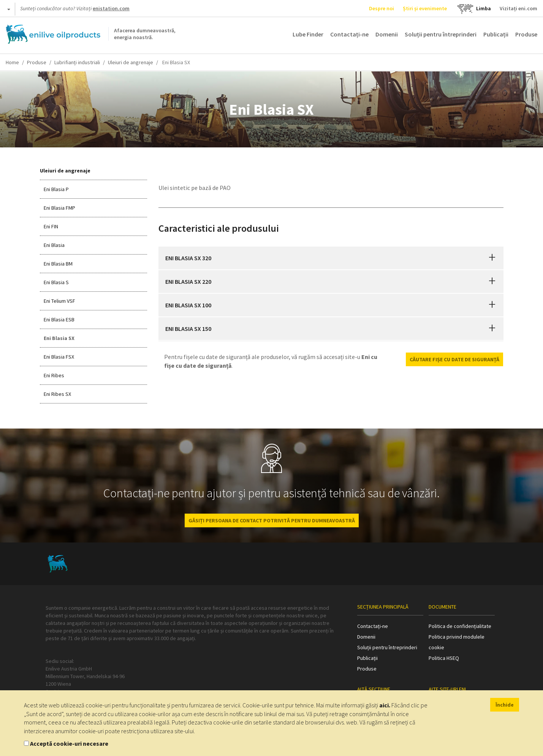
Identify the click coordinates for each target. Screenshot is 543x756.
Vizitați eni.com (518, 8)
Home (12, 62)
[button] (492, 258)
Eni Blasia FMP (59, 208)
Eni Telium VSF (59, 301)
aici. (385, 705)
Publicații (496, 34)
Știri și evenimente (425, 8)
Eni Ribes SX (57, 394)
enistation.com (111, 8)
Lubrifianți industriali (77, 62)
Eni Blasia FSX (59, 357)
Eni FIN (51, 226)
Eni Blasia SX (59, 338)
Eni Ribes (54, 375)
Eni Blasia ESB (59, 319)
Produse (526, 34)
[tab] (331, 258)
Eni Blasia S (56, 282)
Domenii (387, 34)
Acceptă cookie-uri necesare (69, 743)
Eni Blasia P (56, 189)
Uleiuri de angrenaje (131, 62)
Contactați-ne (349, 34)
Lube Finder (308, 34)
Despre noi (382, 8)
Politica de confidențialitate (460, 626)
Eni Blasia (54, 245)
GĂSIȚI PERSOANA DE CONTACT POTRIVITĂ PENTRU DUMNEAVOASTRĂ (272, 520)
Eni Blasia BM (58, 264)
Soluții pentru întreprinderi (441, 34)
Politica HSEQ (444, 658)
